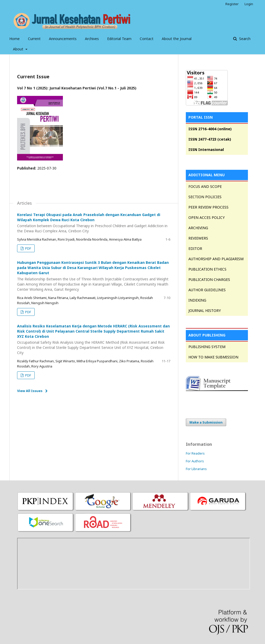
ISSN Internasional (206, 149)
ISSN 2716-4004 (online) (210, 129)
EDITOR (195, 248)
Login (249, 4)
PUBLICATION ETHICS (207, 269)
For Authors (195, 461)
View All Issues (30, 391)
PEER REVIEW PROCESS (208, 207)
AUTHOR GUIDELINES (207, 290)
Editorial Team (119, 39)
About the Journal (177, 39)
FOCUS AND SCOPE (205, 186)
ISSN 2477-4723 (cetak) (210, 139)
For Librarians (196, 469)
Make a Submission (206, 422)
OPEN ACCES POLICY (207, 217)
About (19, 49)
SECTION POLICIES (205, 197)
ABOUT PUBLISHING (207, 335)
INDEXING (197, 300)
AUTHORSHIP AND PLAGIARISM (216, 259)
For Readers (195, 453)
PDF (28, 248)
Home (14, 39)
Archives (92, 39)
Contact (147, 39)
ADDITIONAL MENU (207, 175)
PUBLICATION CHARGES (209, 279)
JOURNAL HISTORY (205, 310)
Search (244, 39)
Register (232, 4)
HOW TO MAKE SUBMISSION (213, 357)
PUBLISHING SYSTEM (207, 347)
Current (34, 39)
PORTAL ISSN (201, 117)
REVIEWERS (198, 238)
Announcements (63, 39)
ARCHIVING (198, 228)
